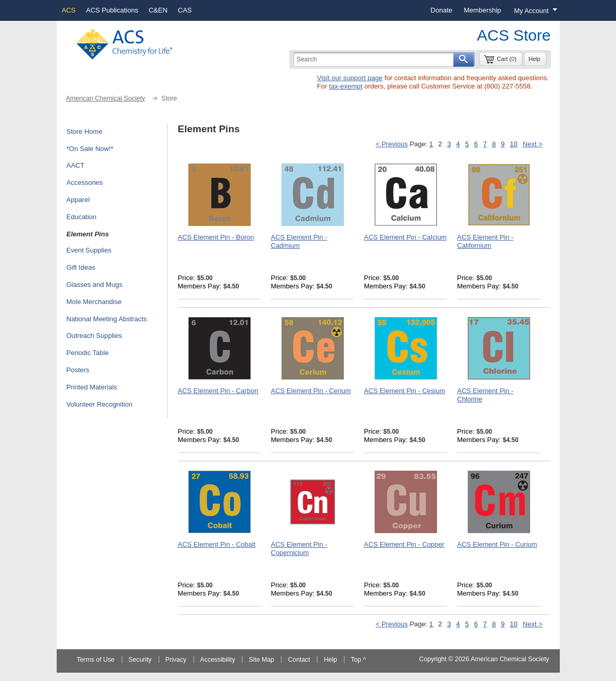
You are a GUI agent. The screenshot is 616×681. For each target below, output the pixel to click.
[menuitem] (442, 10)
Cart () (507, 59)
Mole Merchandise (94, 302)
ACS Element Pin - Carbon (218, 391)
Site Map (261, 660)
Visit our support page (350, 78)
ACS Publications (112, 10)
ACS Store (514, 35)
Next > (533, 144)
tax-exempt (345, 86)
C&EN (158, 10)
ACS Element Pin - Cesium (405, 391)
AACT (76, 165)
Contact (299, 660)
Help (535, 59)
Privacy (176, 660)
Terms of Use (96, 660)
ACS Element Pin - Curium (497, 544)
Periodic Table (88, 353)
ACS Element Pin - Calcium (406, 237)
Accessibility (218, 660)
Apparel (78, 200)
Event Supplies (89, 250)
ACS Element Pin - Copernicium (299, 548)
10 (514, 144)
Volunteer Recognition (100, 404)
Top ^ (358, 660)
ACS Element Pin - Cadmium (299, 241)
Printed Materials (92, 387)
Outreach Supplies (94, 336)
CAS (185, 10)
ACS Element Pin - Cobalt (217, 544)
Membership (482, 10)
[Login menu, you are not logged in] (533, 10)
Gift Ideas (81, 267)
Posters (78, 370)
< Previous (392, 144)
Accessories (85, 182)
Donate (442, 10)
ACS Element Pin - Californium (485, 241)
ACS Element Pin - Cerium (311, 391)
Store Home (85, 131)
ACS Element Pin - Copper (405, 544)
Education (82, 217)
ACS (69, 10)
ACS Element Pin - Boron (216, 237)
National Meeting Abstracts (107, 319)
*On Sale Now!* (90, 149)
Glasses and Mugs (95, 285)
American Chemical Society (105, 98)
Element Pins (88, 234)
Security (140, 660)
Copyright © (436, 659)
